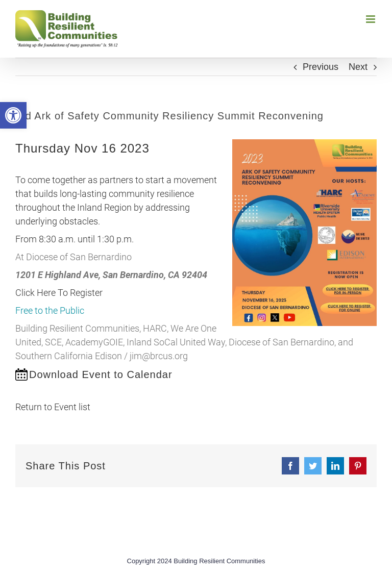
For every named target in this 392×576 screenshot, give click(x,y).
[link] (13, 115)
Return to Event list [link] (53, 407)
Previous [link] (321, 67)
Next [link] (358, 67)
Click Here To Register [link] (59, 293)
